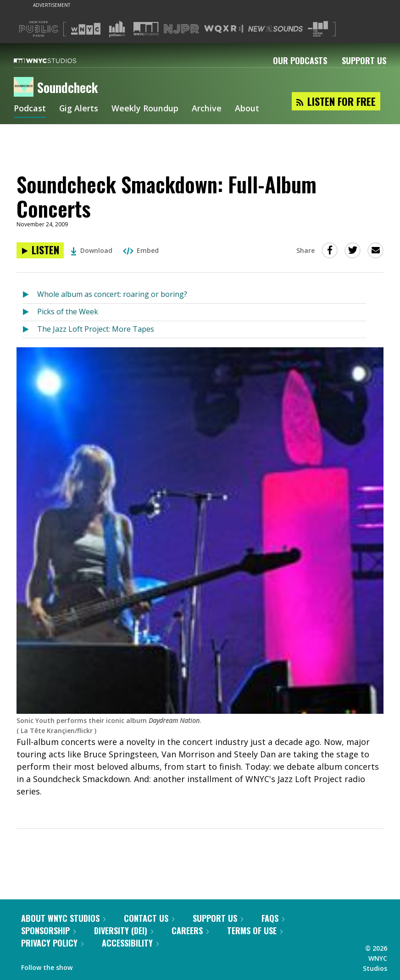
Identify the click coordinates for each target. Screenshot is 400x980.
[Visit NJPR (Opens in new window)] (181, 29)
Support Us (364, 60)
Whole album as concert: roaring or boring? (112, 294)
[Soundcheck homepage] (25, 88)
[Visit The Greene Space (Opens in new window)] (318, 29)
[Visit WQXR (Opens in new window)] (224, 29)
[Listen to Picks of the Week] (30, 312)
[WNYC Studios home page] (56, 60)
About (247, 109)
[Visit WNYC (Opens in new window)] (86, 29)
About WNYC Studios (63, 918)
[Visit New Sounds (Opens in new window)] (275, 29)
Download (92, 250)
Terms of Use (255, 931)
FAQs (273, 918)
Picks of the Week (68, 312)
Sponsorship (48, 931)
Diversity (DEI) (124, 931)
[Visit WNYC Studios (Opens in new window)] (146, 29)
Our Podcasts (300, 60)
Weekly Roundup (145, 109)
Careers (190, 931)
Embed (141, 250)
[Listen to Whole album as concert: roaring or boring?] (30, 295)
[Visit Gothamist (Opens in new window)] (117, 29)
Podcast (30, 109)
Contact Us (149, 918)
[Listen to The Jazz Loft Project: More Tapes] (30, 330)
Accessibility (130, 943)
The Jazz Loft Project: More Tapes (96, 329)
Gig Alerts (79, 109)
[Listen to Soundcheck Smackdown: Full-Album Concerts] (40, 250)
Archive (207, 109)
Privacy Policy (52, 943)
